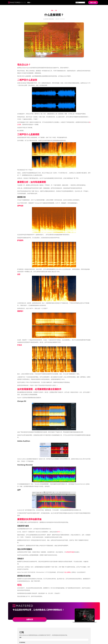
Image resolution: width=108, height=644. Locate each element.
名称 (20, 637)
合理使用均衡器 (70, 552)
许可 (59, 532)
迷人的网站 (68, 572)
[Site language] (80, 3)
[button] (29, 2)
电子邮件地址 (22, 642)
